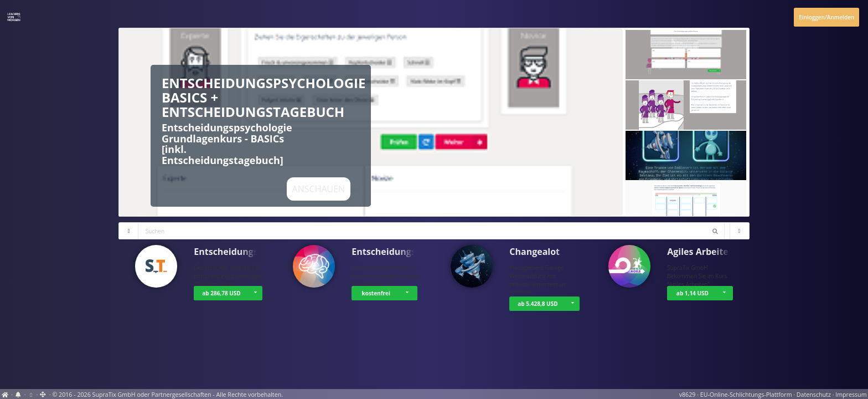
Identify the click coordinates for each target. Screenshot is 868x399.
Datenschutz (814, 395)
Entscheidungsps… (234, 252)
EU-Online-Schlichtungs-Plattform (746, 395)
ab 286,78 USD (221, 293)
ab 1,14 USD (693, 293)
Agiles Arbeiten (701, 252)
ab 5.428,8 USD (538, 304)
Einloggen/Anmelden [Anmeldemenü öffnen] (826, 17)
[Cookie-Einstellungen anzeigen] (31, 395)
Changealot (534, 252)
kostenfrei (376, 293)
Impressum (851, 395)
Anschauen (319, 189)
